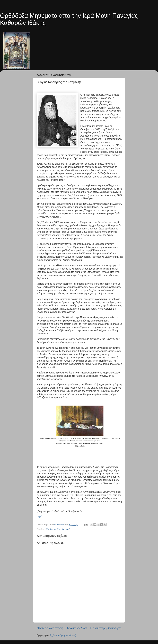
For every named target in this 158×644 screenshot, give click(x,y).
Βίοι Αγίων (51, 529)
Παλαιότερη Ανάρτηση (106, 628)
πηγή (39, 517)
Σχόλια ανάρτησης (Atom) (63, 635)
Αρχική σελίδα (77, 628)
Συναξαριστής (64, 529)
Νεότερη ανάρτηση (50, 628)
